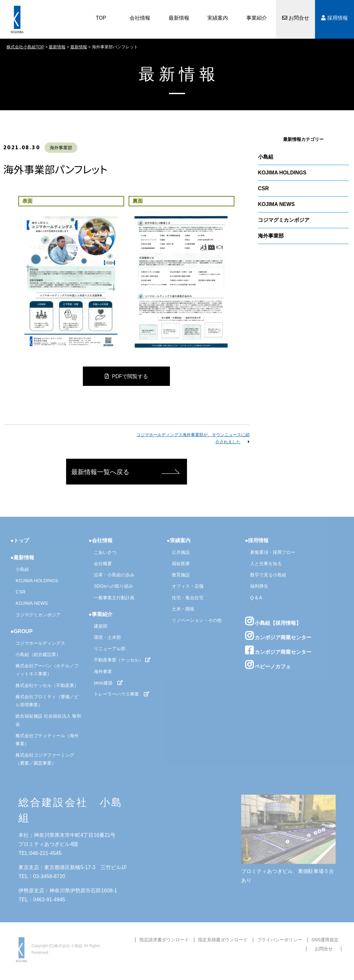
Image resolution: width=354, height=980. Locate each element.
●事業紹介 (101, 614)
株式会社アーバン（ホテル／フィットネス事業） (47, 670)
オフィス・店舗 (188, 586)
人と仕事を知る (266, 563)
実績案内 (218, 18)
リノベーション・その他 (197, 620)
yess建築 (108, 683)
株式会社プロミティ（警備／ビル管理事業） (47, 701)
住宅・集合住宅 (188, 598)
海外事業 (103, 671)
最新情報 (179, 18)
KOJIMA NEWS (276, 204)
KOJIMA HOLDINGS (282, 173)
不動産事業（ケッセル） (122, 660)
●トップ (20, 540)
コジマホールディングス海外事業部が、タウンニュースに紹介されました (193, 438)
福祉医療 (181, 563)
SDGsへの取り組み (113, 586)
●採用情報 (257, 540)
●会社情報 (101, 540)
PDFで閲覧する (126, 376)
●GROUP (21, 631)
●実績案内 (179, 540)
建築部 (101, 626)
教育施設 (181, 575)
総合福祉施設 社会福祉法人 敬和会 (48, 720)
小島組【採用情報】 (273, 621)
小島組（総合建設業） (38, 654)
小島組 (266, 157)
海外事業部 (61, 148)
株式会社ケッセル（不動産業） (47, 685)
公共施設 (181, 552)
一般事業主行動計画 (114, 598)
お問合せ (296, 18)
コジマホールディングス (40, 643)
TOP (101, 18)
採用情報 (334, 18)
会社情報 (140, 18)
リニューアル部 (110, 649)
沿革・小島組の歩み (114, 575)
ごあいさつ (105, 552)
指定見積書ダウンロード (223, 940)
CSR (263, 188)
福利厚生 (259, 586)
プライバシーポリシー (280, 940)
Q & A (256, 598)
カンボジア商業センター (278, 636)
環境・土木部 (107, 637)
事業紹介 (257, 18)
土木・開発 (183, 609)
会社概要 (103, 563)
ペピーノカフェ (268, 665)
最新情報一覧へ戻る (100, 472)
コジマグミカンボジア (284, 220)
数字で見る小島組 (268, 575)
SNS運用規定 (325, 940)
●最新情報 (22, 558)
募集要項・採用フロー (273, 552)
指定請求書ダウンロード (164, 940)
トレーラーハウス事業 (122, 694)
